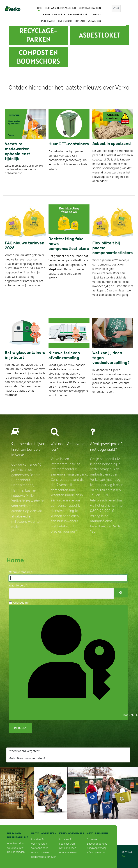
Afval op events (96, 853)
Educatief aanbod (97, 844)
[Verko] (13, 8)
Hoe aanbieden (16, 852)
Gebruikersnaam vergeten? (27, 759)
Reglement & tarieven (44, 857)
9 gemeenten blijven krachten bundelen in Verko (28, 449)
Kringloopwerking (97, 848)
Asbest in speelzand (112, 144)
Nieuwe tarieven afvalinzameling (64, 356)
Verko (126, 857)
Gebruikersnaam (21, 572)
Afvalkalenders (16, 843)
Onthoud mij (21, 603)
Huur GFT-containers (69, 144)
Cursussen (93, 839)
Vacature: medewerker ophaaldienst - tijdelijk (19, 152)
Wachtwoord (18, 586)
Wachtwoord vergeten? (25, 751)
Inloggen (20, 728)
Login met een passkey (71, 662)
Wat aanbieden (16, 848)
